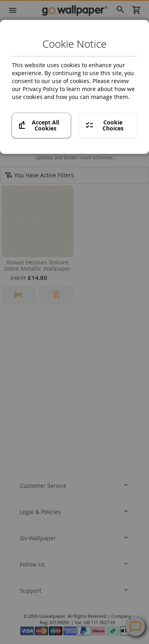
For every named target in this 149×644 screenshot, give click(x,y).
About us (30, 493)
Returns (28, 394)
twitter (40, 543)
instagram (56, 543)
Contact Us (44, 597)
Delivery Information (43, 371)
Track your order (38, 382)
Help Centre (45, 582)
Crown (58, 25)
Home (11, 25)
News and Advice (39, 481)
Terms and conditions (44, 443)
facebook (25, 543)
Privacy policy (35, 432)
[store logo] (74, 10)
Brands (34, 25)
